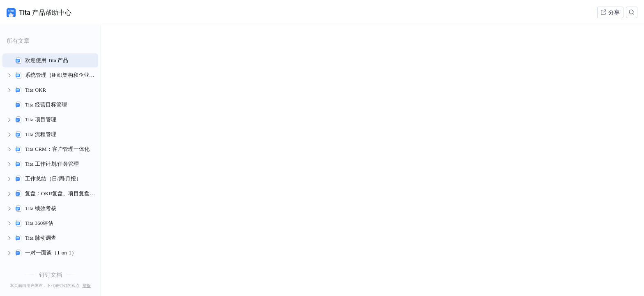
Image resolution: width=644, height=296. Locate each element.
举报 (87, 286)
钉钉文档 (51, 275)
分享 (610, 12)
